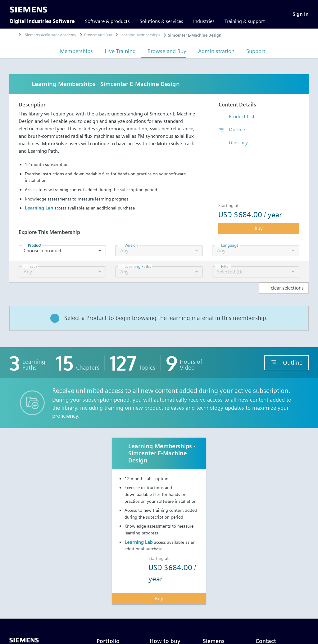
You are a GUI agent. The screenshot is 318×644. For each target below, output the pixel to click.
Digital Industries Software (42, 21)
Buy (259, 228)
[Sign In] (301, 14)
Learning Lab (39, 208)
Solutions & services (161, 21)
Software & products (107, 21)
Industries (204, 21)
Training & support (245, 21)
